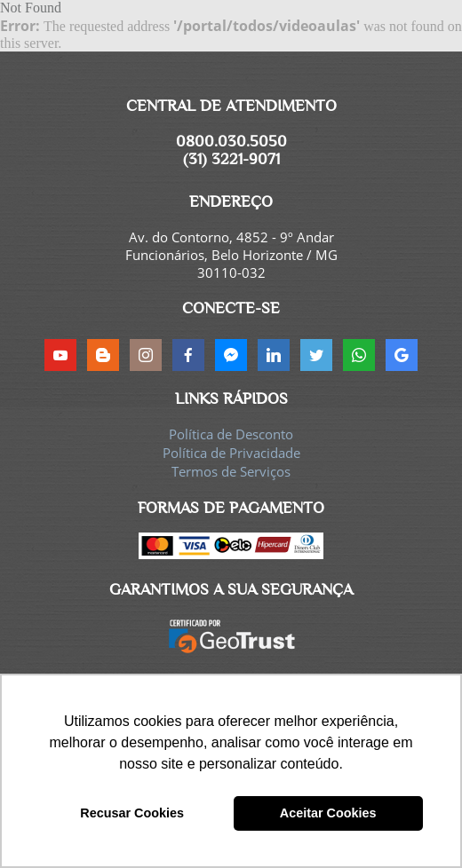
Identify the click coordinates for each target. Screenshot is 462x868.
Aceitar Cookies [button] (328, 813)
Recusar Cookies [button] (132, 813)
